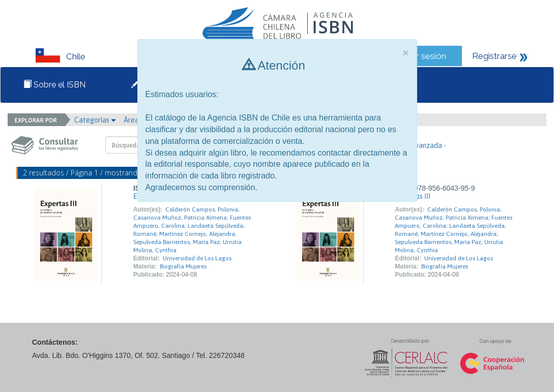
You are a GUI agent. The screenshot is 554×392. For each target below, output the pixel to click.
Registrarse (494, 56)
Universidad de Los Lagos (197, 258)
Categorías (95, 120)
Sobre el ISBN (54, 85)
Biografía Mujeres (183, 266)
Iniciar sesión (421, 56)
